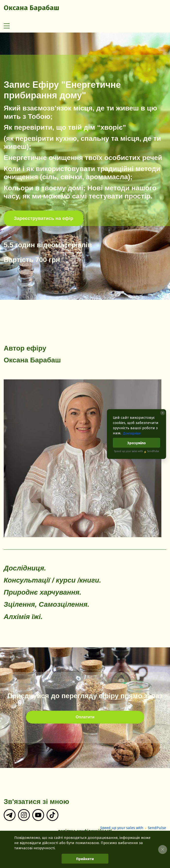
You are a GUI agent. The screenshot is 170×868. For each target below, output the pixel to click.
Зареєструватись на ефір (43, 218)
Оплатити (85, 717)
